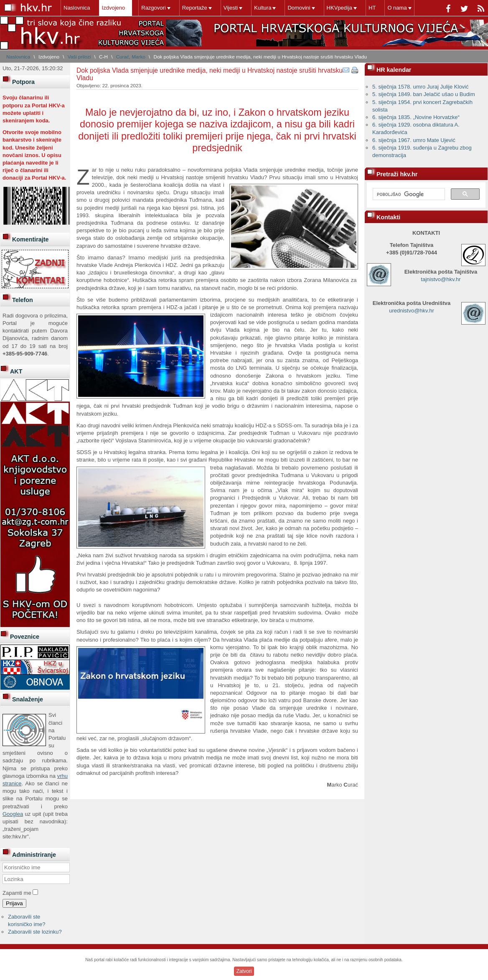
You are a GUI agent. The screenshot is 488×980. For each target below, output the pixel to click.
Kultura (263, 8)
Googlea (13, 814)
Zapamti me (17, 893)
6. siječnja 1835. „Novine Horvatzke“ (416, 117)
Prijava (14, 903)
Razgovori (154, 8)
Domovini (299, 8)
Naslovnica (77, 8)
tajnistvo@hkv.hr (441, 279)
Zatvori (244, 971)
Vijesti (231, 8)
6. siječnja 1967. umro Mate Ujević (414, 140)
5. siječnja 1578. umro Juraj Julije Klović (421, 87)
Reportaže (195, 8)
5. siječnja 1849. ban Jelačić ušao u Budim (424, 94)
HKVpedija (339, 8)
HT (372, 8)
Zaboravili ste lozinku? (35, 932)
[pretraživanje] (408, 194)
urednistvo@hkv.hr (412, 311)
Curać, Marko (131, 57)
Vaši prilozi (79, 57)
